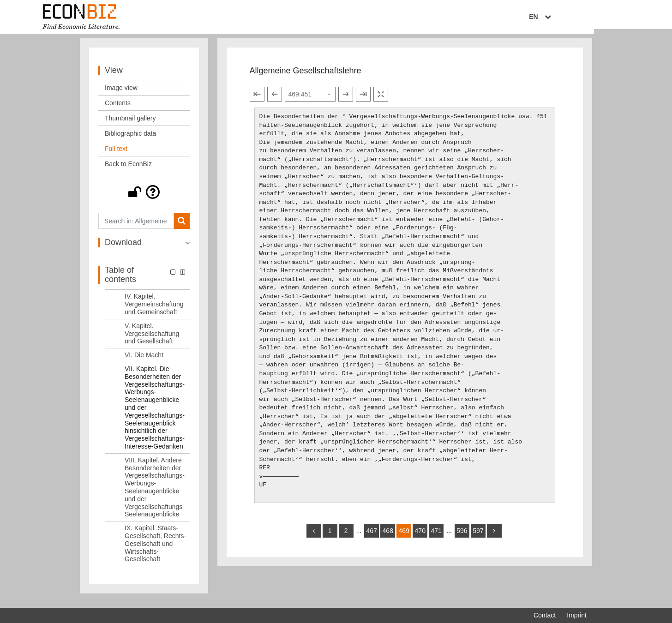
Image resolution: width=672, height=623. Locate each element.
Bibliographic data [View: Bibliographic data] (130, 139)
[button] (144, 198)
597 (478, 536)
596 (462, 536)
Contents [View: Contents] (118, 108)
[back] (314, 536)
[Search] (182, 226)
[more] (494, 536)
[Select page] (310, 100)
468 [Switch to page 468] (388, 536)
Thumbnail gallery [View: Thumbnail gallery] (130, 124)
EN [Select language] (580, 17)
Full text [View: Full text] (116, 154)
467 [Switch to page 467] (372, 536)
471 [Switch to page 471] (436, 536)
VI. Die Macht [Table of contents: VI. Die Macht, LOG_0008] (144, 360)
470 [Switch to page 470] (420, 536)
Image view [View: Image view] (121, 93)
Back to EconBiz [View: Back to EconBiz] (128, 169)
